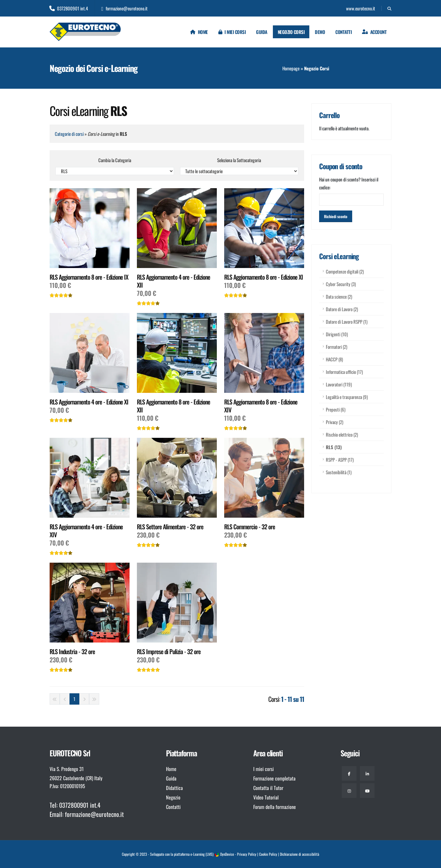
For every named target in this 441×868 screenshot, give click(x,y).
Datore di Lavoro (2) (342, 309)
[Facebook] (349, 773)
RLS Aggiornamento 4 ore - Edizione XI (89, 402)
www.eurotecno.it (360, 8)
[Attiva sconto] (336, 216)
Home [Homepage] (199, 32)
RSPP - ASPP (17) (340, 460)
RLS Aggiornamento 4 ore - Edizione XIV (86, 531)
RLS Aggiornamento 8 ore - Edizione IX (89, 277)
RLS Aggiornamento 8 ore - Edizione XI (264, 277)
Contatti (343, 32)
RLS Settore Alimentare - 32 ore (170, 527)
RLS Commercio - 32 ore (250, 527)
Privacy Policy (247, 854)
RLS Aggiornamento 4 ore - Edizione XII (173, 281)
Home (171, 769)
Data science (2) (339, 296)
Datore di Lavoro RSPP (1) (347, 322)
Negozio (173, 797)
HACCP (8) (334, 359)
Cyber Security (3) (341, 284)
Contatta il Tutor (268, 788)
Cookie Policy (268, 854)
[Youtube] (367, 791)
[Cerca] (389, 8)
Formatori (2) (337, 347)
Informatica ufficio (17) (344, 372)
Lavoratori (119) (339, 384)
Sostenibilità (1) (339, 472)
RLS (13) (334, 447)
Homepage (291, 68)
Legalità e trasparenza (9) (347, 397)
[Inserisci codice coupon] (351, 200)
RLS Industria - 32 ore (72, 651)
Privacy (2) (335, 422)
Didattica (174, 788)
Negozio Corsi (291, 32)
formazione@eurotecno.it (124, 8)
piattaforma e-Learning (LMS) (194, 854)
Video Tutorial (266, 797)
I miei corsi (232, 32)
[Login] (374, 32)
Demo (320, 32)
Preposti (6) (336, 409)
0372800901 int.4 (69, 8)
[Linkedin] (367, 773)
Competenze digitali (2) (345, 271)
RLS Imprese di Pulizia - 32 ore (169, 651)
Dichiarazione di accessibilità (300, 854)
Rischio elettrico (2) (342, 434)
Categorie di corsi (69, 134)
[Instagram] (349, 791)
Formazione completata (274, 778)
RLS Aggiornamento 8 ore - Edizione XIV (261, 406)
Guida (262, 32)
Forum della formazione (275, 807)
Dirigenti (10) (337, 334)
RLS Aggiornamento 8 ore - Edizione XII (173, 406)
